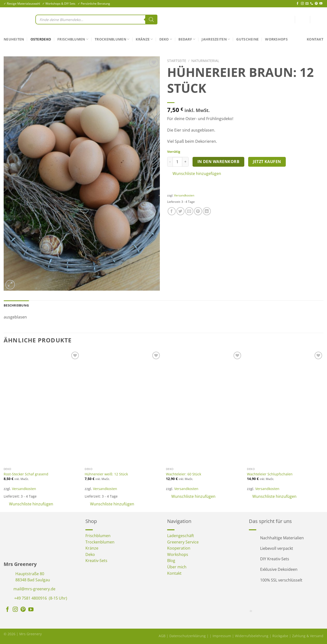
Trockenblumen (112, 39)
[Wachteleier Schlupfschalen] (285, 408)
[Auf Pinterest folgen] (316, 4)
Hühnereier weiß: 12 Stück (106, 474)
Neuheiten (14, 39)
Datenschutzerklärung (188, 636)
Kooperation (179, 548)
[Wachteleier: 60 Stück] (204, 408)
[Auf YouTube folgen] (321, 4)
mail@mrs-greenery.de (34, 589)
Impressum (222, 636)
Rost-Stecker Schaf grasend (26, 474)
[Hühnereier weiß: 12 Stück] (123, 408)
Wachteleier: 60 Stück (184, 474)
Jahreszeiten (216, 39)
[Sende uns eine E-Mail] (307, 4)
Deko (166, 39)
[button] (245, 174)
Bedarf (187, 39)
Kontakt (315, 39)
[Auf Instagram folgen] (302, 4)
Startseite (177, 61)
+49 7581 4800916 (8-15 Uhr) (41, 598)
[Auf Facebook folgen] (297, 4)
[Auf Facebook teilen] (172, 211)
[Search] (151, 20)
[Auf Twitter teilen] (180, 211)
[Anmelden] (302, 20)
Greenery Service (183, 542)
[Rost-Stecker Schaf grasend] (42, 408)
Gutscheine (247, 39)
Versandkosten (184, 195)
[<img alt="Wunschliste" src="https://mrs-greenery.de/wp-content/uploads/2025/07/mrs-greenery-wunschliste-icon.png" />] (291, 20)
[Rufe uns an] (312, 4)
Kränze (144, 39)
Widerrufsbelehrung (252, 636)
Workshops (276, 39)
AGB (162, 636)
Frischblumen (73, 39)
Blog (171, 561)
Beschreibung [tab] (16, 305)
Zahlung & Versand (308, 636)
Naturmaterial (205, 61)
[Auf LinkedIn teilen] (207, 211)
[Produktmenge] (177, 162)
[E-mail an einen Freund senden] (189, 211)
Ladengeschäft (181, 536)
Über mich (177, 567)
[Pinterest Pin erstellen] (198, 211)
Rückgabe (280, 636)
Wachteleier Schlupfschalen (270, 474)
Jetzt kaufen (267, 162)
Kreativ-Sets (96, 561)
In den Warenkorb (218, 162)
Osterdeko (41, 39)
